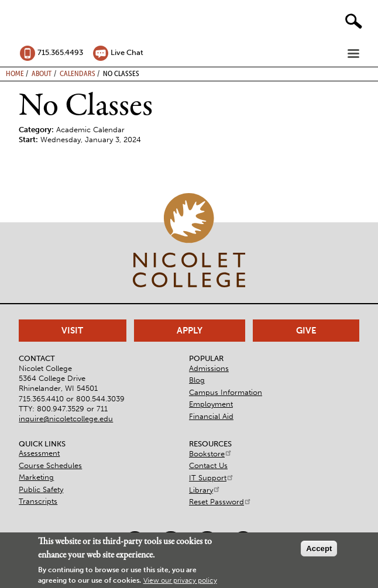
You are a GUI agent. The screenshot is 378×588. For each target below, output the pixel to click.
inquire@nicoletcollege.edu (66, 419)
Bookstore (211, 454)
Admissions (209, 368)
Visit (72, 331)
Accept (319, 549)
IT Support (212, 478)
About (42, 73)
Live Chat (127, 52)
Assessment (39, 453)
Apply (190, 331)
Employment (211, 404)
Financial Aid (211, 416)
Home (15, 73)
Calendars (78, 73)
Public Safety (41, 489)
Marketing (36, 477)
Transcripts (38, 501)
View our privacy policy (180, 580)
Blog (197, 380)
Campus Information (226, 392)
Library (205, 490)
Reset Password (220, 502)
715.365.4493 (60, 52)
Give (306, 331)
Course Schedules (50, 465)
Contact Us (208, 465)
